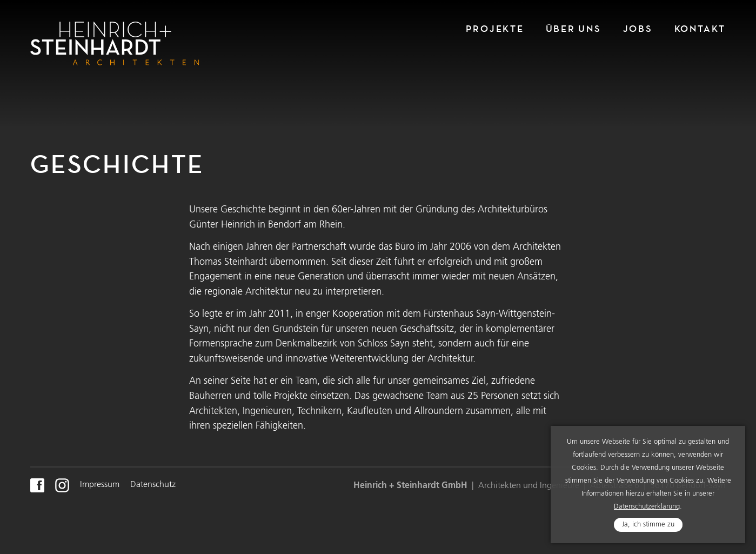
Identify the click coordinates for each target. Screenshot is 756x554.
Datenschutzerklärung (647, 512)
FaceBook (37, 485)
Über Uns (574, 29)
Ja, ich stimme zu (648, 530)
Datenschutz (153, 485)
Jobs (638, 29)
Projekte (495, 29)
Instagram (62, 485)
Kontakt (700, 29)
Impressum (100, 485)
